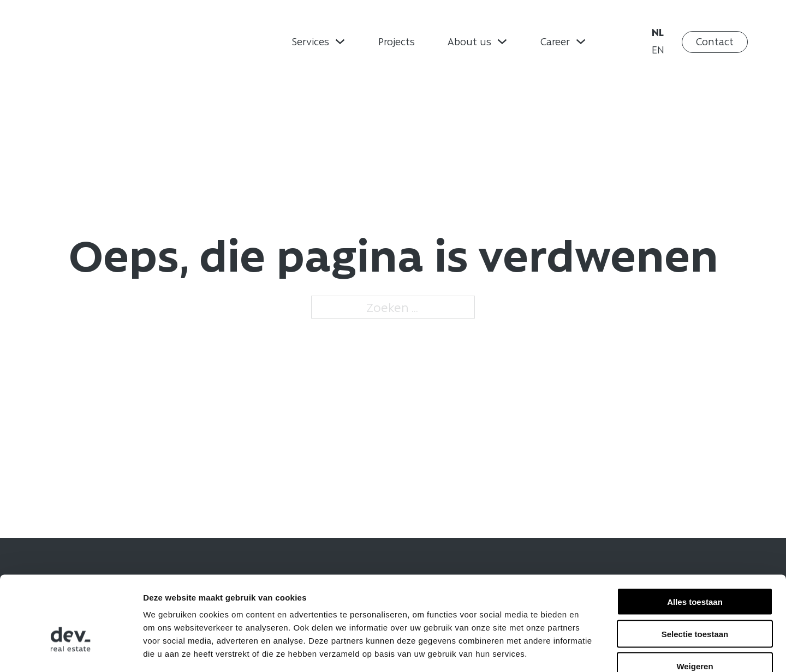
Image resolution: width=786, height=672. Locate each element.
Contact (715, 41)
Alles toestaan (695, 538)
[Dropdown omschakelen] (340, 41)
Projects (397, 41)
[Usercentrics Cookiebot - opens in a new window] (71, 651)
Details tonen (590, 650)
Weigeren (695, 602)
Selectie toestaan (695, 570)
